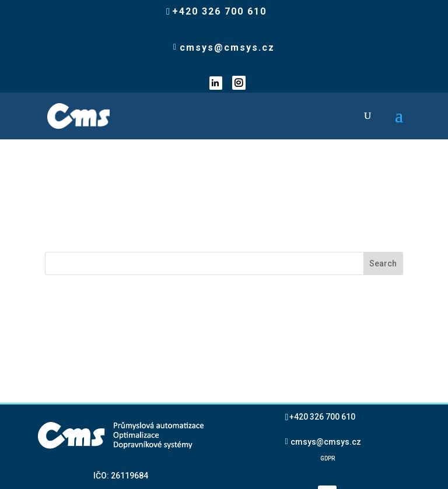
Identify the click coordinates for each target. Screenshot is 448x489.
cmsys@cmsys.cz (326, 349)
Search (383, 171)
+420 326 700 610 (322, 324)
